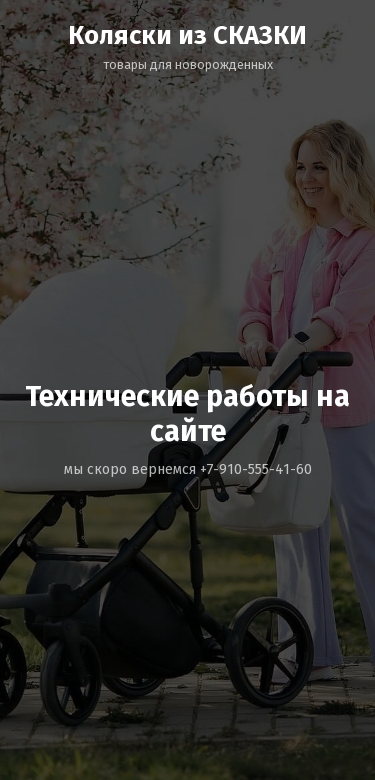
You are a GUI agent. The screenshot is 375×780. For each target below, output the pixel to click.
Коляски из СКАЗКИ (187, 35)
